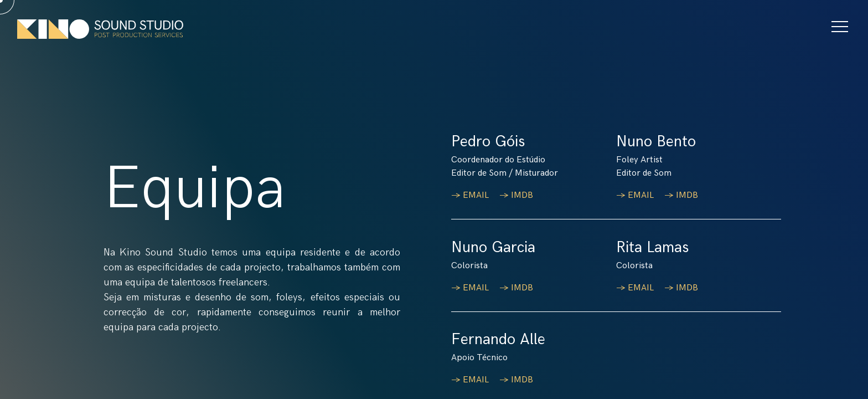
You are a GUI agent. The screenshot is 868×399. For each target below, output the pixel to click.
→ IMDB (517, 195)
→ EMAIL (471, 195)
